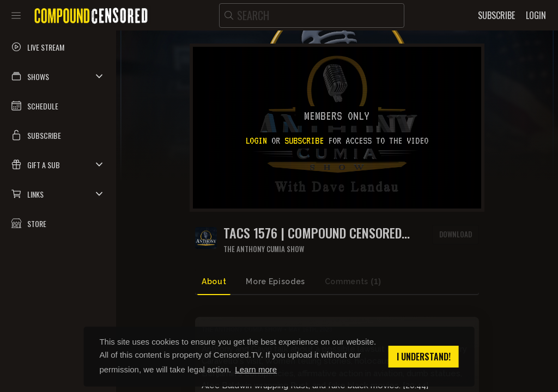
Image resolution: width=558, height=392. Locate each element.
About (214, 281)
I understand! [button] (424, 357)
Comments (353, 282)
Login (256, 140)
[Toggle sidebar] (16, 15)
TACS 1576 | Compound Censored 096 (313, 233)
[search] (312, 16)
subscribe (304, 140)
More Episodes (275, 281)
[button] (58, 76)
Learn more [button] (256, 369)
